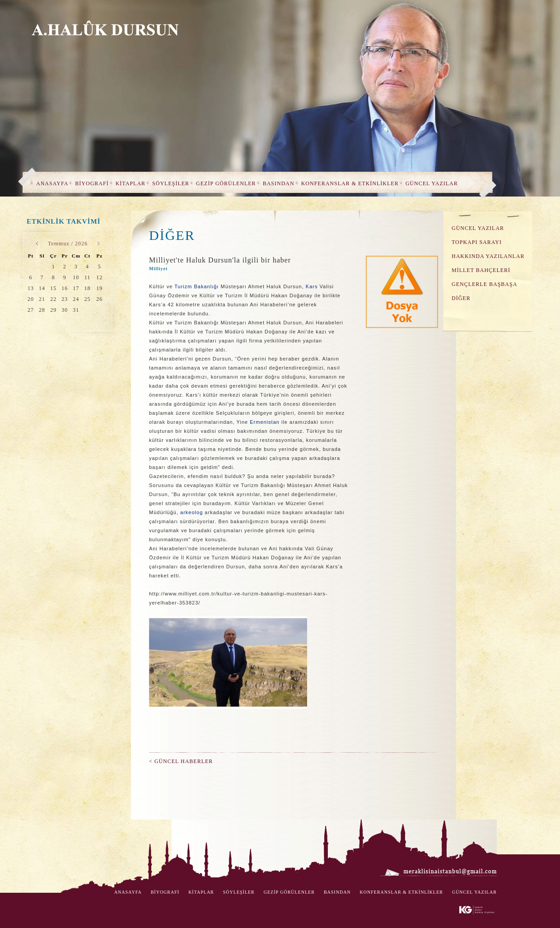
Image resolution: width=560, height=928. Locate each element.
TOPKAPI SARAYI (477, 242)
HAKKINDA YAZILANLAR (488, 256)
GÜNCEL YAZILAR (432, 183)
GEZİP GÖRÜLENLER (226, 183)
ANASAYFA (52, 183)
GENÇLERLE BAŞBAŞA (484, 284)
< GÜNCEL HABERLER (181, 761)
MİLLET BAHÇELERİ (481, 270)
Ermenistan (265, 422)
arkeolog (191, 512)
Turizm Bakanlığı (196, 286)
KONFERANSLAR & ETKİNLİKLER (350, 183)
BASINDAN (279, 183)
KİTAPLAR (131, 183)
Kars (312, 286)
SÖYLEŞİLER (171, 183)
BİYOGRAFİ (92, 183)
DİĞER (461, 298)
